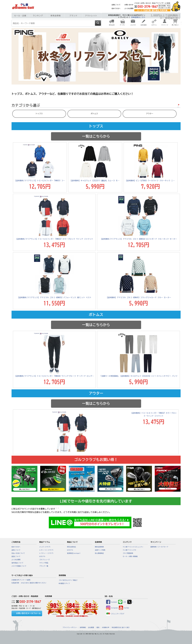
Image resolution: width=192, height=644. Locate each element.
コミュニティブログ (115, 614)
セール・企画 (20, 16)
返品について (16, 556)
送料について (16, 550)
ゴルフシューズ (45, 560)
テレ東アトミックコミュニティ (133, 547)
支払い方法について (18, 553)
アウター (150, 114)
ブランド (73, 16)
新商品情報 (56, 16)
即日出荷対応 (72, 547)
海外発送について (17, 563)
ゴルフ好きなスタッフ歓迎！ (68, 580)
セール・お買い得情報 (130, 556)
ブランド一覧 (44, 566)
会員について (116, 5)
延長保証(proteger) (74, 553)
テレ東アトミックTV (129, 550)
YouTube (124, 608)
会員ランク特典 (100, 550)
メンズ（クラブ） (45, 547)
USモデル (42, 556)
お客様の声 (106, 627)
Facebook (112, 602)
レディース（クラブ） (47, 550)
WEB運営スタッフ (64, 583)
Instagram (112, 608)
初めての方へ (116, 8)
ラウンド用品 (44, 563)
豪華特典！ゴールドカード (159, 547)
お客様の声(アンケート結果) (21, 580)
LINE (122, 602)
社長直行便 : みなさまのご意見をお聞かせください (29, 583)
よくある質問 (129, 8)
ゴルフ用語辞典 (128, 553)
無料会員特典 (99, 547)
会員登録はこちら (138, 17)
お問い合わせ (129, 5)
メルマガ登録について (19, 566)
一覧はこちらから (96, 136)
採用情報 (83, 627)
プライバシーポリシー (70, 627)
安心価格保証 (99, 553)
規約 (98, 627)
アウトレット (91, 16)
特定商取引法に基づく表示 (121, 627)
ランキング (38, 16)
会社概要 (91, 627)
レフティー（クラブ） (47, 553)
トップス (39, 114)
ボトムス (94, 114)
